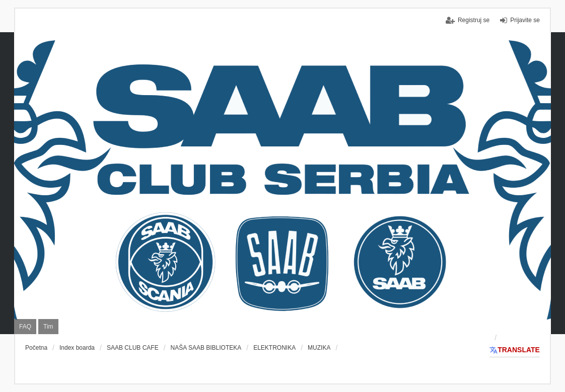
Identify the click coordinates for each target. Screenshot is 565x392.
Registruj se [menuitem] (474, 20)
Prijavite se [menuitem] (525, 20)
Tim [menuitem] (48, 327)
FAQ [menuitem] (25, 327)
